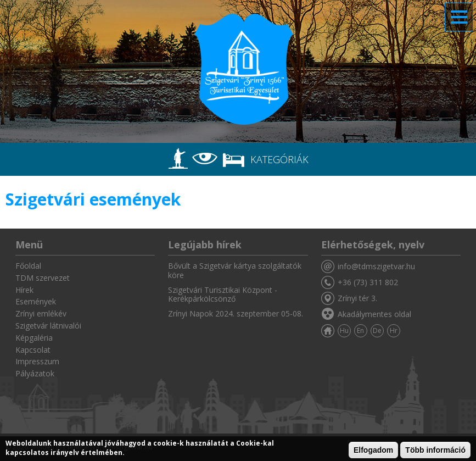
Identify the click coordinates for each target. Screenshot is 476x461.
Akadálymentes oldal (374, 314)
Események (36, 301)
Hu (344, 331)
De (377, 331)
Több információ (435, 450)
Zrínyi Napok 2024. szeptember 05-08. (236, 313)
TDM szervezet (43, 278)
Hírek (24, 290)
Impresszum (37, 361)
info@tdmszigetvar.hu (376, 266)
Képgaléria (34, 338)
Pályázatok (35, 373)
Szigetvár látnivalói (48, 326)
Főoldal (28, 266)
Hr (394, 331)
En (360, 331)
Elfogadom (373, 450)
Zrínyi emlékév (41, 313)
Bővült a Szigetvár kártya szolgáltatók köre (235, 270)
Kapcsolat (33, 350)
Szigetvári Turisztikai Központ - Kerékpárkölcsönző (223, 295)
